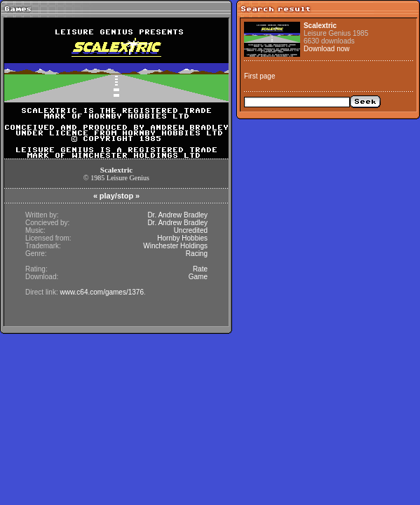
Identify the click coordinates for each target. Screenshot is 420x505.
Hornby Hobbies (182, 238)
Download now (327, 49)
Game (198, 277)
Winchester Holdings (175, 246)
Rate (200, 269)
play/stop (116, 196)
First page (259, 76)
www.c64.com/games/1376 (102, 292)
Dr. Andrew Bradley (177, 215)
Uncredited (191, 230)
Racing (197, 254)
